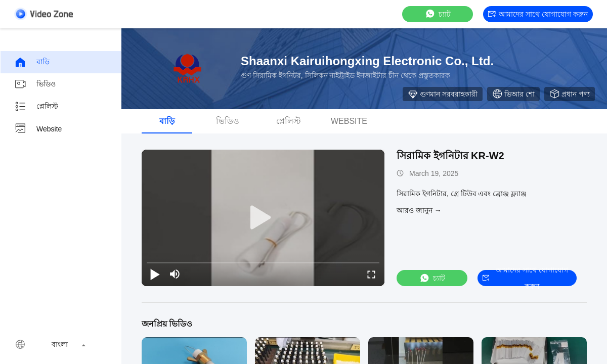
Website (38, 129)
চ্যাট (438, 14)
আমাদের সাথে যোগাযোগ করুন (538, 14)
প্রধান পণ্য (570, 94)
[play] (263, 218)
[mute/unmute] (175, 274)
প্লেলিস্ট (36, 107)
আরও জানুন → (419, 210)
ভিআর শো (513, 94)
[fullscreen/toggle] (371, 274)
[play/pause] (155, 274)
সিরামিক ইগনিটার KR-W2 (450, 156)
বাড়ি (32, 62)
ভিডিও (35, 84)
